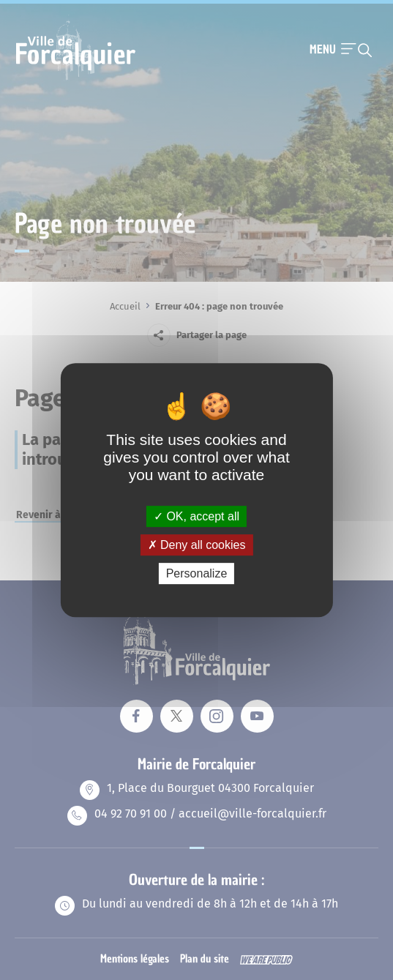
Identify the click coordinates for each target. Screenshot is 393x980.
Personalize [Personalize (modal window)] (197, 573)
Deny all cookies (197, 545)
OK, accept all (196, 516)
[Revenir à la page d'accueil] (76, 78)
